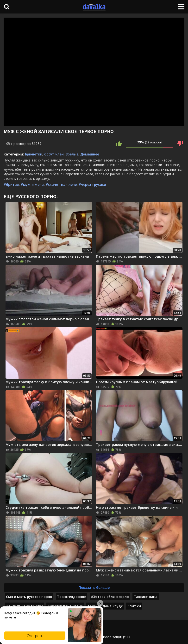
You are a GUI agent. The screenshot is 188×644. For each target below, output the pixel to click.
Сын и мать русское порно (29, 597)
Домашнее (90, 154)
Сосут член (54, 154)
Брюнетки (34, 154)
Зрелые (72, 154)
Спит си (134, 606)
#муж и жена (32, 184)
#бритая (11, 184)
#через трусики (92, 184)
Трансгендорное (72, 597)
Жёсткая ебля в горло (110, 597)
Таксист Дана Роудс (105, 606)
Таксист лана (146, 597)
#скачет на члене (61, 184)
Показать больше (94, 587)
